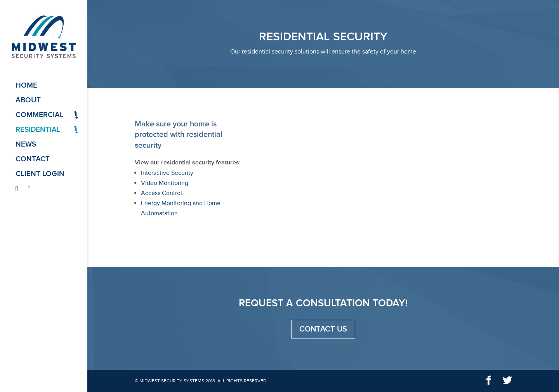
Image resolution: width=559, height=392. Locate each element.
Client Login (40, 174)
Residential (38, 130)
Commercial (40, 115)
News (26, 145)
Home (26, 86)
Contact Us (323, 329)
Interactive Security (167, 173)
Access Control (161, 193)
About (28, 101)
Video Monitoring (165, 183)
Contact (33, 160)
